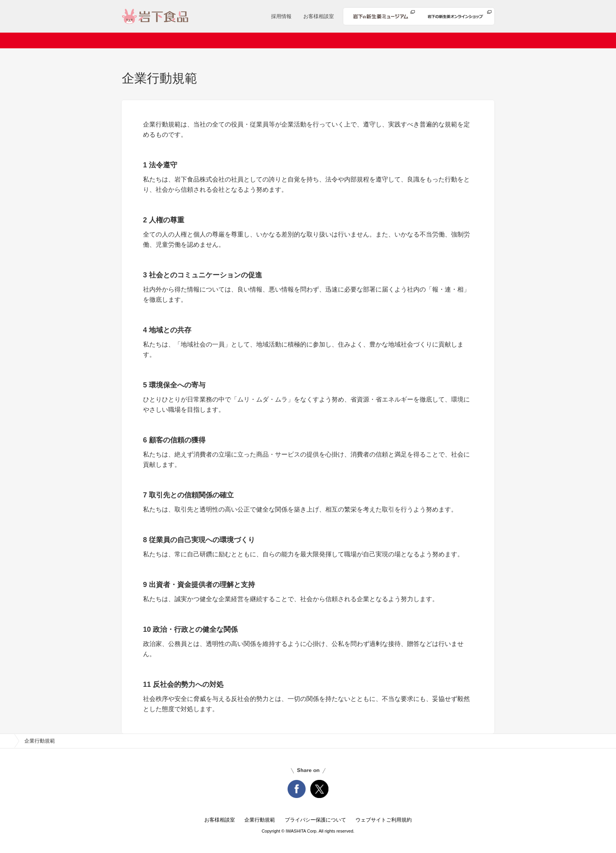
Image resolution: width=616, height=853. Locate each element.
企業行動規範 (260, 820)
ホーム (147, 40)
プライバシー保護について (315, 820)
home (7, 741)
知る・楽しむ (461, 40)
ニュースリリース (236, 40)
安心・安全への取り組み (394, 40)
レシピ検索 (331, 40)
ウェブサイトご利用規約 (384, 820)
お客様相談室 (319, 16)
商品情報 (287, 40)
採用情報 (281, 16)
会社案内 (185, 40)
